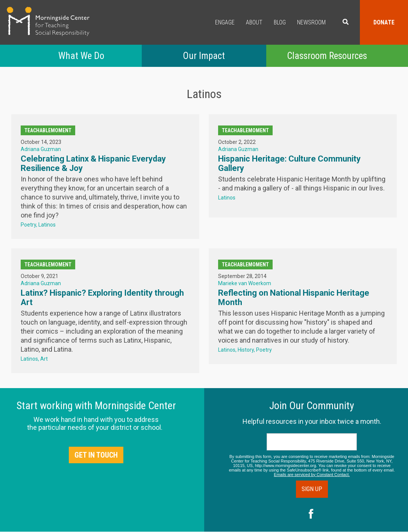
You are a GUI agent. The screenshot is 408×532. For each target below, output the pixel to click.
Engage (225, 22)
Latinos (47, 225)
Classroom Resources (327, 56)
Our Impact (204, 56)
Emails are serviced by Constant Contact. (312, 475)
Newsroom (311, 22)
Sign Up (312, 489)
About (254, 22)
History (246, 350)
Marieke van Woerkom (245, 283)
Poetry (28, 225)
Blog (280, 22)
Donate (384, 22)
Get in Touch (96, 455)
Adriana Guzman (41, 149)
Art (44, 359)
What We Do (81, 56)
